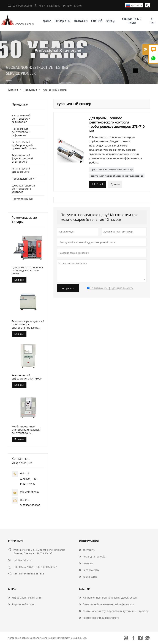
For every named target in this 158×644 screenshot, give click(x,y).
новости (81, 21)
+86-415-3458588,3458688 (29, 573)
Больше (19, 280)
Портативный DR (22, 199)
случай (97, 21)
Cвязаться (16, 541)
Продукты (62, 21)
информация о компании (27, 598)
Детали (115, 184)
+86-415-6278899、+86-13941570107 (60, 6)
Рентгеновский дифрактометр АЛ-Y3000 (27, 377)
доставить (89, 550)
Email (97, 184)
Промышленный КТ (24, 179)
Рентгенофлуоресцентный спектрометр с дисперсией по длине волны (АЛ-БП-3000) (28, 324)
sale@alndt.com (22, 6)
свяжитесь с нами (132, 21)
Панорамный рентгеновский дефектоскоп (21, 132)
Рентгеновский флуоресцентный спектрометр (22, 158)
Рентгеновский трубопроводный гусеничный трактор (24, 145)
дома (47, 21)
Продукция (30, 90)
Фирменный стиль (23, 604)
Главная (13, 90)
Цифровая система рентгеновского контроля (23, 189)
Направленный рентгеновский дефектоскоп (21, 119)
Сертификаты (91, 570)
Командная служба (94, 557)
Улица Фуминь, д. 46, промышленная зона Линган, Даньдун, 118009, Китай (39, 552)
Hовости (88, 563)
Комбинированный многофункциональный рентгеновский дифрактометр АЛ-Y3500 (27, 430)
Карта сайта (90, 577)
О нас (152, 21)
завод (111, 21)
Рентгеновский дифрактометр (21, 170)
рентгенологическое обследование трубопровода (117, 176)
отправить (68, 288)
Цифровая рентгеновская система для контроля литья (27, 270)
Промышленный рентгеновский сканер (112, 170)
